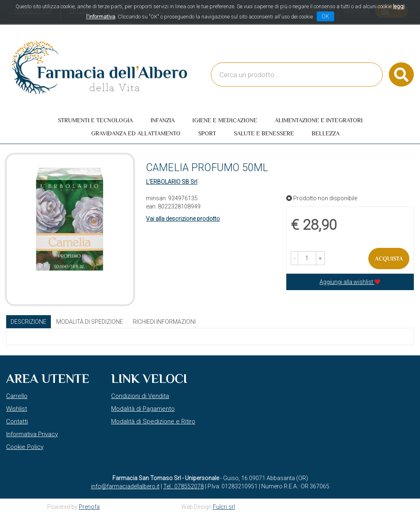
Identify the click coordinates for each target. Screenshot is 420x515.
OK (325, 16)
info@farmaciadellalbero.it (125, 486)
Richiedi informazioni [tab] (164, 322)
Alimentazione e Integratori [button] (319, 120)
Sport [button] (207, 133)
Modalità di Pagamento (143, 409)
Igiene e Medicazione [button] (225, 120)
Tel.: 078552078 (184, 486)
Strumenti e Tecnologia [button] (95, 120)
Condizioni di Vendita (140, 396)
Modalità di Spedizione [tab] (90, 322)
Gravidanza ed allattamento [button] (136, 133)
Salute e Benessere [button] (264, 133)
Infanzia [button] (163, 120)
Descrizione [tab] (29, 322)
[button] (294, 258)
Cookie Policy (25, 447)
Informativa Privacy (32, 434)
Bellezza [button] (326, 133)
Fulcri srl (224, 507)
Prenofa (89, 507)
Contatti (17, 421)
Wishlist (17, 409)
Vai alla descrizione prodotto (183, 219)
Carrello (17, 396)
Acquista (389, 259)
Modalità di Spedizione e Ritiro (153, 421)
